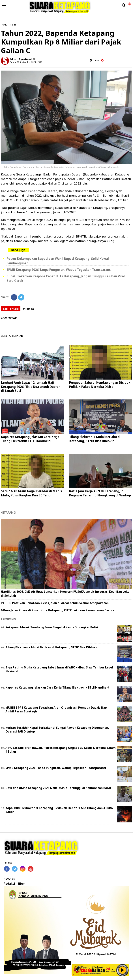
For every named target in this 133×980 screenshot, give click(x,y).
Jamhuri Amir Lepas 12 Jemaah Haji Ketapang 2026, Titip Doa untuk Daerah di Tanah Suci (31, 387)
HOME (4, 25)
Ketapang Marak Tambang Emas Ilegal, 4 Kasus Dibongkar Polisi (52, 627)
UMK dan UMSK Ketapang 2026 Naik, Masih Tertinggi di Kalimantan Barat (58, 788)
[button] (129, 3)
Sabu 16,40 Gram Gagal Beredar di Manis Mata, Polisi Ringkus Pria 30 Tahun (31, 493)
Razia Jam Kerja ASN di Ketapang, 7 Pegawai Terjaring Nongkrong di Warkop (100, 493)
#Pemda (28, 309)
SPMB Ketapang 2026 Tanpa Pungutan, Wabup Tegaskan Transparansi (59, 270)
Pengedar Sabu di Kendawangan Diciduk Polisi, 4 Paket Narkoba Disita (100, 385)
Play (123, 970)
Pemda (13, 25)
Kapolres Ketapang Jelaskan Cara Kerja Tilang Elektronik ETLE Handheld (30, 439)
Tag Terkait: (11, 309)
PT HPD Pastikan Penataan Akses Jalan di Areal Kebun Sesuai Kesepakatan (55, 603)
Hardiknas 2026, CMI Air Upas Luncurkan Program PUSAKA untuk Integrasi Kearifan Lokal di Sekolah (66, 594)
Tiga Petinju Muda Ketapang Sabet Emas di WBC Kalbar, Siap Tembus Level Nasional (59, 669)
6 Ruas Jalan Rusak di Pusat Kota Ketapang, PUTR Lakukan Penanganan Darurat (58, 610)
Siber (21, 884)
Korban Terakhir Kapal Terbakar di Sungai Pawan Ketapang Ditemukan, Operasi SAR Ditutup (57, 730)
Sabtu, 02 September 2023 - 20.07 (26, 62)
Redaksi (9, 884)
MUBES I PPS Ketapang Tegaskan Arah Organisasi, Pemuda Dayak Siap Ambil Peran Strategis (56, 709)
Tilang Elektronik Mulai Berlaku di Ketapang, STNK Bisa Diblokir (95, 439)
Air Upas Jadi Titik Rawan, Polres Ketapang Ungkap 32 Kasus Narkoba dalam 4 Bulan (61, 750)
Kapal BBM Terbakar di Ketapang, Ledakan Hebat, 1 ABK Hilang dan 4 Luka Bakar (59, 810)
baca (94, 60)
